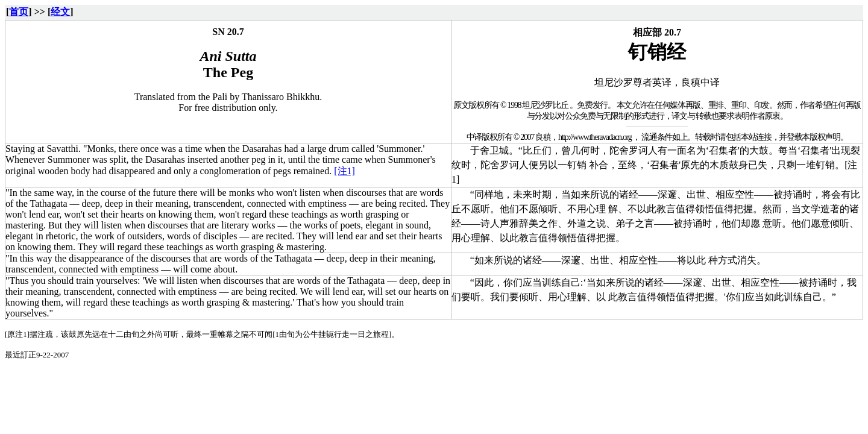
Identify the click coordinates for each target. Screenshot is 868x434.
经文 (60, 12)
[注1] (344, 171)
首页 (19, 12)
